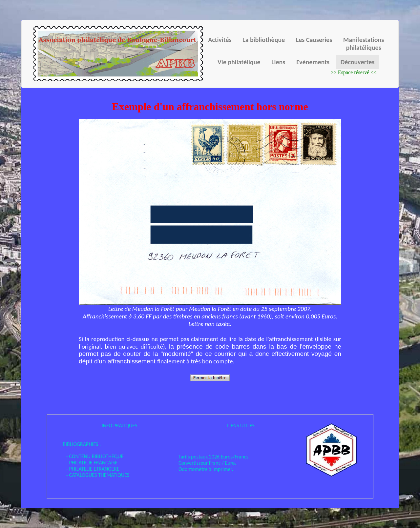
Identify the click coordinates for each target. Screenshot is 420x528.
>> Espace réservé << (354, 72)
